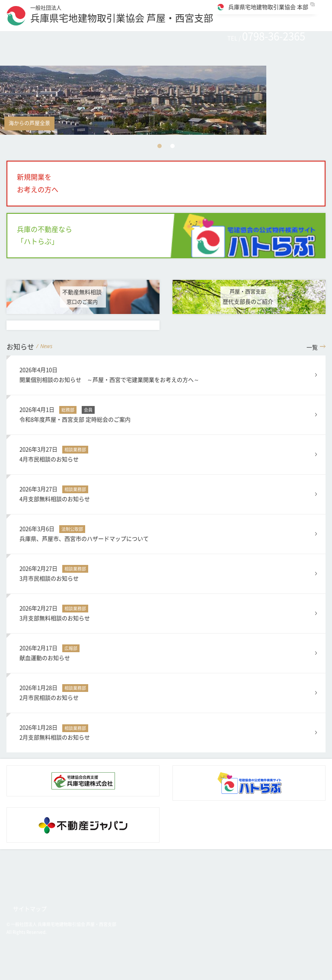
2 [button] (172, 146)
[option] (166, 100)
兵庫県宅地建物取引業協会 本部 (268, 7)
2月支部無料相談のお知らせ (166, 731)
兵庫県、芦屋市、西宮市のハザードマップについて (166, 533)
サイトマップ (30, 909)
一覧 (312, 347)
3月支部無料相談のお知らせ (166, 612)
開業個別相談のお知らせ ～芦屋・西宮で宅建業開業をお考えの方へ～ (166, 374)
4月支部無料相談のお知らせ (166, 493)
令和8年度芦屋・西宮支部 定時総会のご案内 (166, 414)
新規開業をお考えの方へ (38, 183)
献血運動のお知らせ (166, 652)
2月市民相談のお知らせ (166, 692)
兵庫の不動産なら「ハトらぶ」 (45, 236)
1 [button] (160, 146)
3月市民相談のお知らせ (166, 572)
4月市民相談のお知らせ (166, 453)
